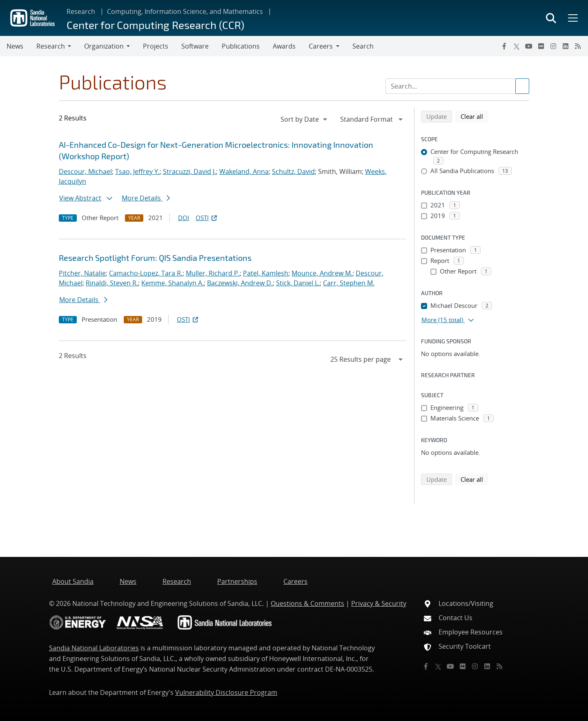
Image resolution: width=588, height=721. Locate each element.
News (15, 46)
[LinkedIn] (566, 46)
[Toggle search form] (551, 18)
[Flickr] (541, 46)
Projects (156, 46)
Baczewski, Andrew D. (240, 283)
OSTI (207, 218)
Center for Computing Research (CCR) (155, 25)
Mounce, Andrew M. (322, 273)
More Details (146, 198)
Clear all (474, 116)
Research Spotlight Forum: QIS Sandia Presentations (155, 258)
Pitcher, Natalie (82, 273)
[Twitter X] (517, 46)
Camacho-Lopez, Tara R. (146, 273)
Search (363, 46)
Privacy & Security (379, 603)
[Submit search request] (522, 86)
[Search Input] (457, 86)
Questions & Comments (307, 603)
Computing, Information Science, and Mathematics (185, 11)
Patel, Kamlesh (266, 273)
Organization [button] (104, 46)
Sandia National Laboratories (94, 648)
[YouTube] (529, 46)
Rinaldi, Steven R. (112, 283)
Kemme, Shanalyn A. (173, 283)
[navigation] (305, 119)
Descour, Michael (85, 171)
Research (81, 11)
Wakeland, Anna (244, 171)
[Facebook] (504, 46)
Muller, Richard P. (213, 273)
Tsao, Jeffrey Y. (137, 171)
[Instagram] (553, 46)
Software (195, 46)
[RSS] (578, 46)
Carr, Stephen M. (349, 283)
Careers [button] (321, 46)
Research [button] (51, 46)
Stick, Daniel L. (298, 283)
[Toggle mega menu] (572, 18)
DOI (184, 218)
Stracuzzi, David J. (189, 171)
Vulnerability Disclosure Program (226, 692)
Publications (241, 46)
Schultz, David (293, 171)
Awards (284, 46)
